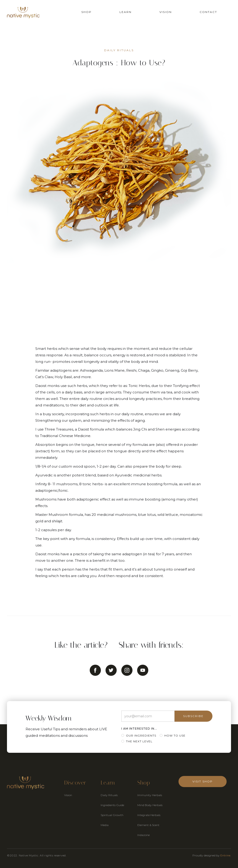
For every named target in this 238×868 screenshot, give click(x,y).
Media (105, 825)
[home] (23, 13)
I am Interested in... (139, 729)
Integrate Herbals (149, 815)
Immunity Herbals (150, 795)
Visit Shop (203, 781)
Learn (126, 12)
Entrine (225, 855)
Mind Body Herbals (150, 805)
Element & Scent (148, 825)
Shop (86, 12)
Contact (208, 12)
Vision (166, 12)
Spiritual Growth (112, 815)
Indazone (144, 835)
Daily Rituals (109, 795)
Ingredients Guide (112, 805)
